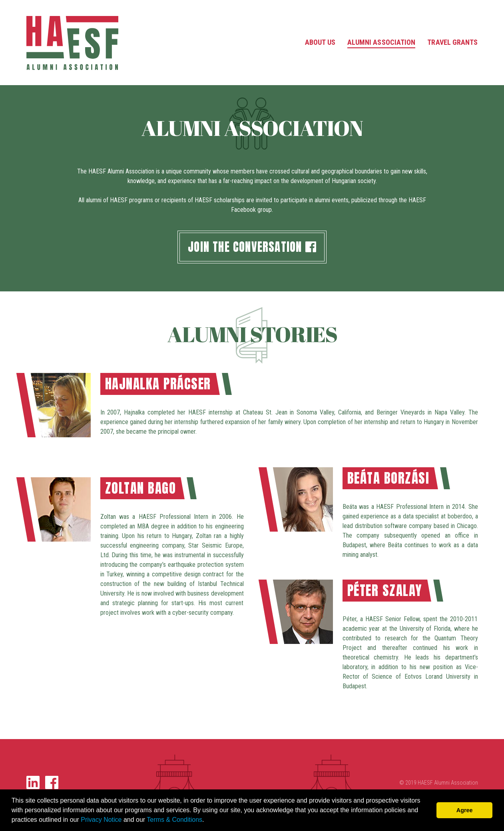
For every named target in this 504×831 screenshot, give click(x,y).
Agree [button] (465, 810)
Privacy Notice (101, 820)
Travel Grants (452, 42)
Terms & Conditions (174, 820)
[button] (207, 821)
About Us (320, 42)
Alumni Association (381, 42)
